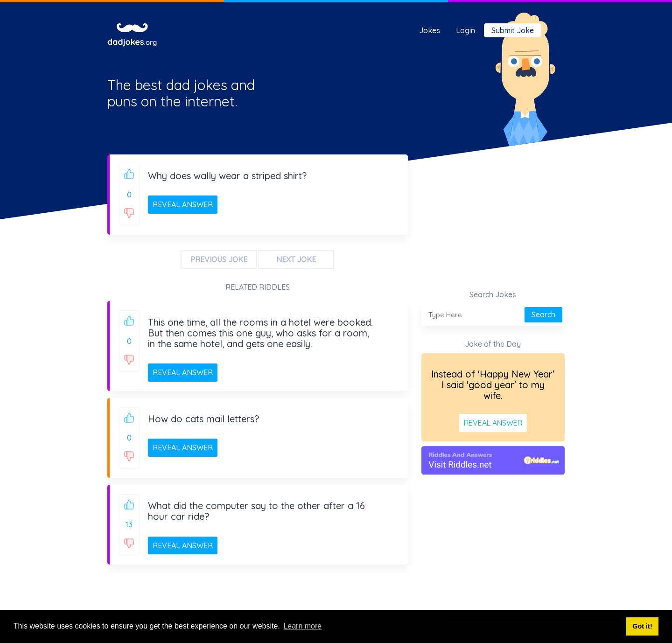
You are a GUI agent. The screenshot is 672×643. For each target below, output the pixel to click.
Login (465, 30)
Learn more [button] (302, 626)
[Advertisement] (493, 227)
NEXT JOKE (296, 259)
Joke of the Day (493, 344)
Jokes (430, 30)
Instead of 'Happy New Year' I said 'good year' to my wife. (493, 385)
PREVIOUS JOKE (219, 259)
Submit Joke (513, 30)
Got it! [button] (642, 626)
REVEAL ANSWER (183, 204)
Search (543, 315)
